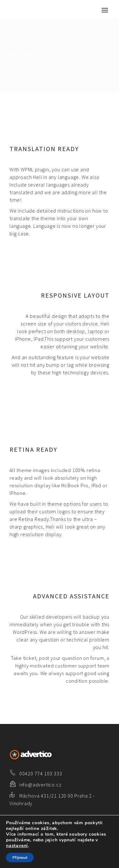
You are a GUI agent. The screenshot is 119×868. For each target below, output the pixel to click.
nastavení (17, 846)
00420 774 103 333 (41, 773)
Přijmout (20, 858)
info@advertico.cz (40, 785)
